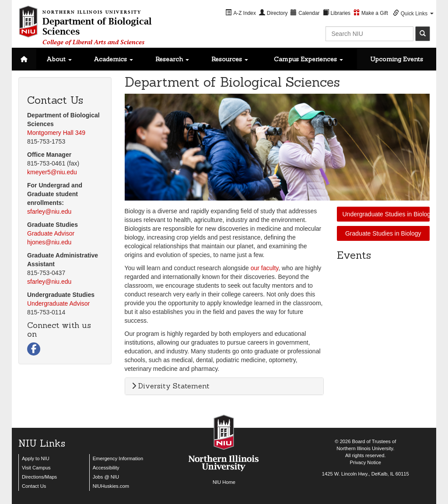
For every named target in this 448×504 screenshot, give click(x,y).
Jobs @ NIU (106, 477)
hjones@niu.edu (49, 242)
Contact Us (34, 486)
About (59, 59)
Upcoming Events (397, 59)
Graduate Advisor (51, 233)
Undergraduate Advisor (58, 303)
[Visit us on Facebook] (34, 350)
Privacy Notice (366, 462)
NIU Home (224, 482)
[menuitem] (241, 13)
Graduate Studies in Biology (383, 233)
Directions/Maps (39, 477)
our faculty (265, 268)
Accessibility (106, 468)
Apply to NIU (36, 458)
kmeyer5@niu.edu (52, 172)
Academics (113, 59)
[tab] (224, 386)
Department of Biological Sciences (97, 26)
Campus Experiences (308, 59)
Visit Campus (36, 468)
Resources (230, 59)
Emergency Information (118, 458)
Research (172, 59)
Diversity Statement (171, 386)
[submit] (423, 34)
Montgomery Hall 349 (56, 133)
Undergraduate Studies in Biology (386, 214)
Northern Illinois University (365, 448)
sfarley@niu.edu (49, 211)
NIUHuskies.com (111, 486)
